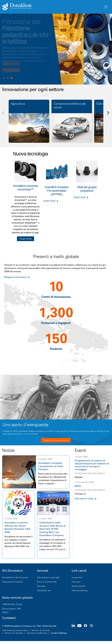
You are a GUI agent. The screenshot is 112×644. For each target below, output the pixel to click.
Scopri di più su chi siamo (56, 440)
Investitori (77, 577)
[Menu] (106, 7)
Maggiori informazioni (16, 277)
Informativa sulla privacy (15, 630)
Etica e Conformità (47, 582)
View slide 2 (8, 78)
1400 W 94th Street (12, 604)
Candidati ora (44, 590)
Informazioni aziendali (48, 577)
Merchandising (80, 590)
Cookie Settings (59, 633)
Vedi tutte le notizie (84, 499)
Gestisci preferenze (37, 633)
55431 (5, 612)
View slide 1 (4, 78)
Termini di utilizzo (41, 630)
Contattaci (9, 618)
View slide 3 (12, 78)
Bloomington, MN (11, 609)
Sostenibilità (78, 586)
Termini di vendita (14, 633)
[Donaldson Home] (52, 7)
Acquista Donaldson (13, 582)
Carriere (41, 586)
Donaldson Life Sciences (15, 577)
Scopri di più (11, 70)
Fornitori (76, 582)
